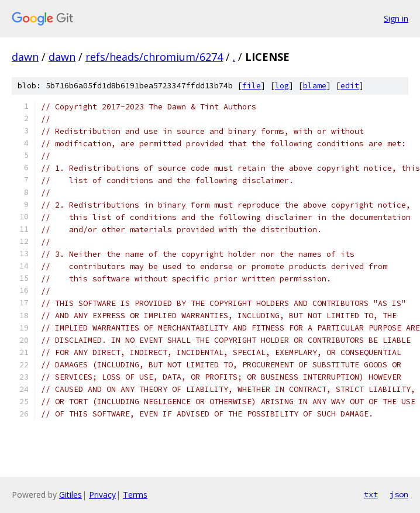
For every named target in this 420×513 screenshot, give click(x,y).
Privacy (102, 495)
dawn (25, 57)
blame (315, 86)
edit (350, 86)
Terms (135, 495)
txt (371, 494)
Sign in (396, 18)
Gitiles (70, 495)
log (282, 86)
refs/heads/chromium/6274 (154, 57)
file (252, 86)
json (399, 494)
